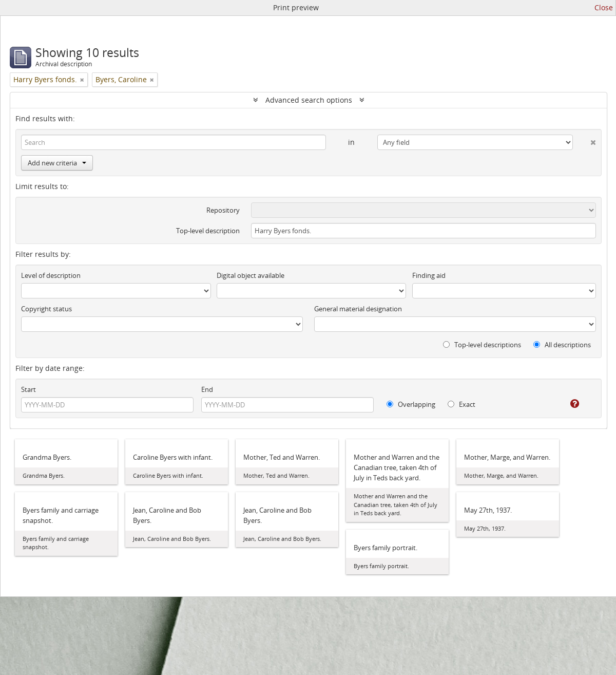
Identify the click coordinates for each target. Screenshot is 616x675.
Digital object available (251, 275)
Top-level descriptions (482, 345)
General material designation (358, 309)
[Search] (174, 142)
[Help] (567, 404)
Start (28, 389)
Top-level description (208, 231)
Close (604, 7)
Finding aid (429, 275)
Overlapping (411, 404)
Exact (461, 404)
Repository (223, 210)
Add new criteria (57, 163)
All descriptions (562, 345)
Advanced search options (309, 100)
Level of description (51, 275)
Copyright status (46, 309)
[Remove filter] (82, 80)
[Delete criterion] (584, 140)
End (207, 389)
